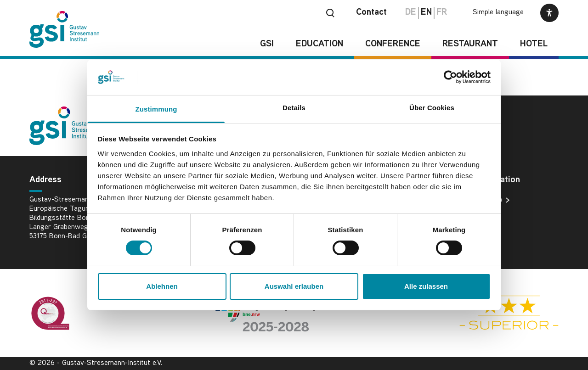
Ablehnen (162, 286)
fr (442, 13)
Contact (371, 13)
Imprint (466, 215)
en (426, 13)
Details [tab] (294, 108)
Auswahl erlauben (294, 286)
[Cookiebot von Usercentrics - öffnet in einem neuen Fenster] (450, 77)
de (411, 13)
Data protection (480, 200)
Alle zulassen (426, 286)
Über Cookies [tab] (432, 108)
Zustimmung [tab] (156, 109)
